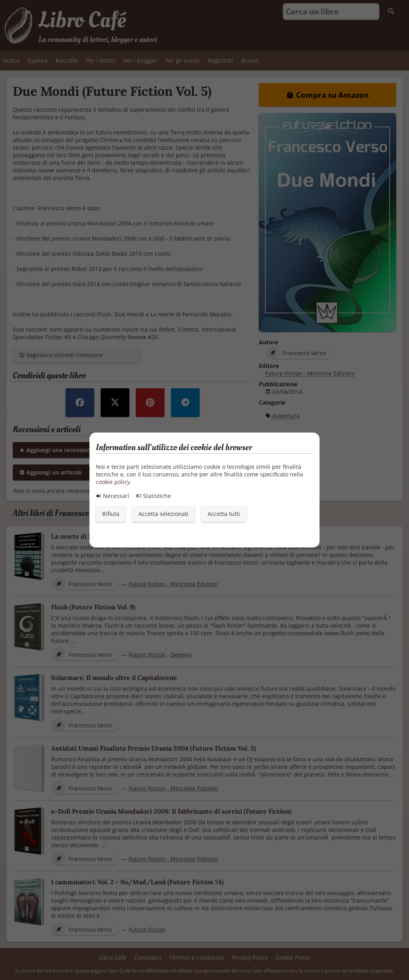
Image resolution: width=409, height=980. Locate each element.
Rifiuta (111, 514)
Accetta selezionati (164, 514)
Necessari (113, 496)
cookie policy (113, 482)
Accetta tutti (224, 514)
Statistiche (153, 496)
